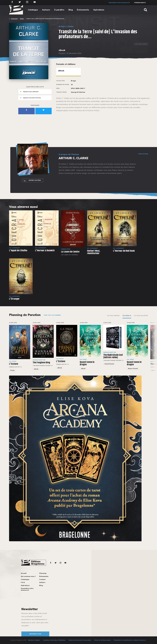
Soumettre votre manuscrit (119, 3)
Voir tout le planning (52, 315)
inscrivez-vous (35, 634)
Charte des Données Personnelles (80, 640)
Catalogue (33, 10)
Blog (71, 10)
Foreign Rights (140, 3)
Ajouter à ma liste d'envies (30, 98)
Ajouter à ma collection (28, 92)
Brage (22, 19)
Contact (42, 579)
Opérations (99, 10)
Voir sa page (143, 154)
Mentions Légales (34, 640)
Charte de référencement (102, 640)
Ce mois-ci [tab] (127, 315)
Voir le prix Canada (141, 44)
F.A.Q (23, 582)
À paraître (59, 10)
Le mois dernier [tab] (113, 315)
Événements (83, 10)
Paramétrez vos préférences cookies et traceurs (130, 640)
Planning (43, 573)
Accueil (24, 573)
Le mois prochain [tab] (141, 315)
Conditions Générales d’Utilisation (54, 640)
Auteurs (46, 10)
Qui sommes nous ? (28, 576)
